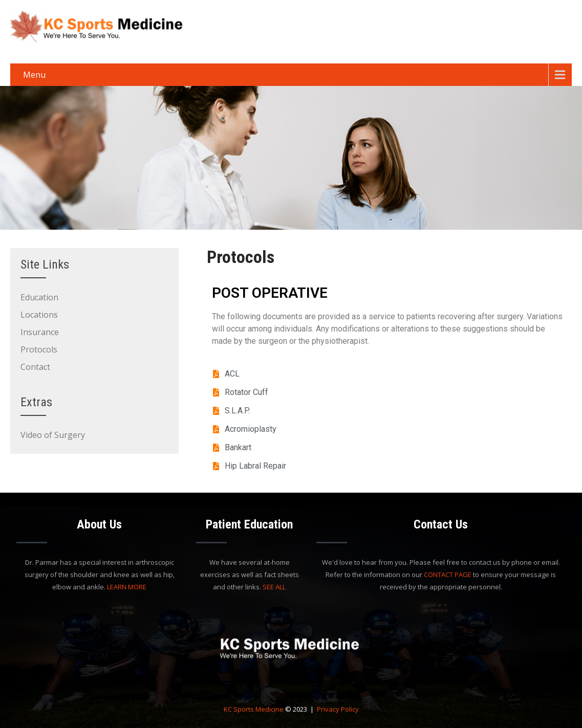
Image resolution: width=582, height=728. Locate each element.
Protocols (39, 349)
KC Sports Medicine (254, 709)
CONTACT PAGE (448, 575)
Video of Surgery (53, 435)
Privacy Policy (338, 709)
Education (39, 297)
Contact (35, 367)
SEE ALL (274, 587)
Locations (39, 315)
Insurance (40, 332)
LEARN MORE (127, 587)
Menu (34, 75)
